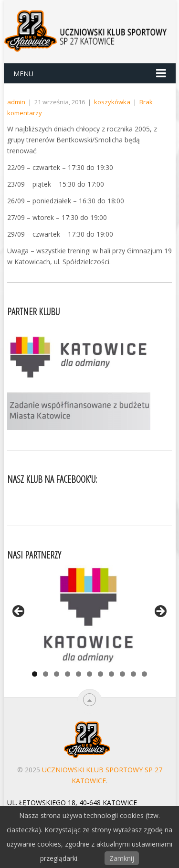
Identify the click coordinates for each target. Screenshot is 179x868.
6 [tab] (89, 674)
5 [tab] (79, 674)
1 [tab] (35, 674)
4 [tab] (68, 674)
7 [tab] (100, 674)
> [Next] (160, 612)
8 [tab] (111, 674)
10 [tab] (133, 674)
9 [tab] (122, 674)
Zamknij (122, 858)
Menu (23, 74)
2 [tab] (46, 674)
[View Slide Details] (90, 614)
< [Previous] (19, 612)
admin (16, 102)
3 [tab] (57, 674)
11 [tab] (144, 674)
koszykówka (112, 102)
